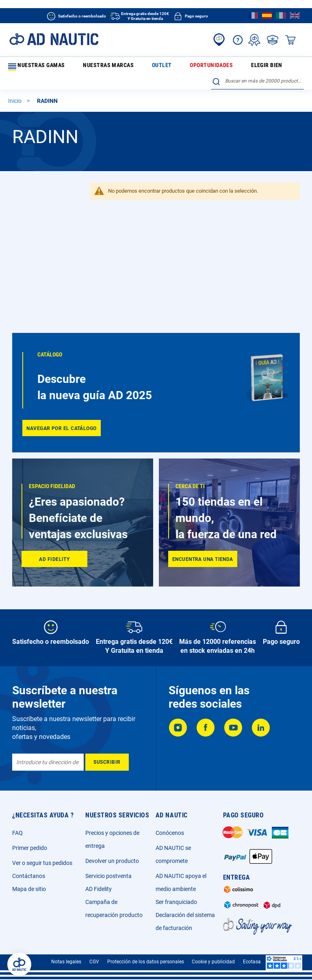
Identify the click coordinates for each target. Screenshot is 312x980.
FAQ (17, 833)
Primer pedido (30, 848)
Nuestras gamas (34, 67)
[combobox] (257, 85)
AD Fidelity (99, 889)
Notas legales (66, 962)
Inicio (15, 105)
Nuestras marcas (89, 67)
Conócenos (170, 833)
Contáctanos (29, 876)
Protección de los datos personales (146, 962)
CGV (94, 962)
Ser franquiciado (176, 902)
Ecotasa (252, 962)
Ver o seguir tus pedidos (42, 863)
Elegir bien (197, 67)
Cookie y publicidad (213, 962)
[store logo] (54, 39)
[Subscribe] (107, 762)
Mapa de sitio (29, 889)
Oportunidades (159, 67)
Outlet (125, 67)
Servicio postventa (108, 876)
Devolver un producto (112, 861)
